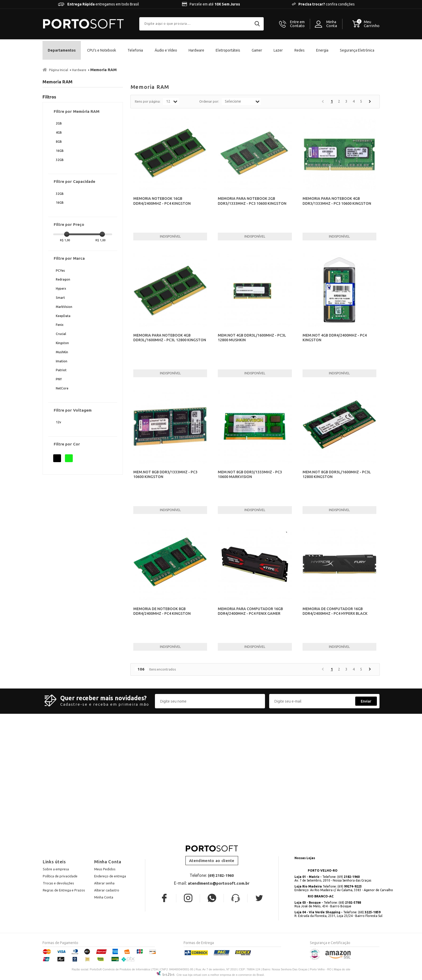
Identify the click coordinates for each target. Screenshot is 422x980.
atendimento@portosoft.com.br (219, 883)
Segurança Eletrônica (357, 50)
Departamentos (62, 50)
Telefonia (135, 50)
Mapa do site (342, 969)
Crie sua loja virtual (189, 975)
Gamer (257, 50)
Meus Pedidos (105, 869)
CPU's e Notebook (102, 50)
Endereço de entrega (110, 876)
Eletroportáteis (228, 50)
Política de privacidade (60, 876)
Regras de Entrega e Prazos (64, 890)
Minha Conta (104, 897)
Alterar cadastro (107, 890)
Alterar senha (104, 883)
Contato (297, 24)
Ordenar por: (209, 101)
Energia (322, 50)
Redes (300, 50)
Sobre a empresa (56, 869)
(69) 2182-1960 (221, 876)
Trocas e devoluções (58, 883)
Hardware (196, 50)
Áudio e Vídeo (166, 50)
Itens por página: (148, 101)
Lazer (278, 50)
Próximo (370, 101)
